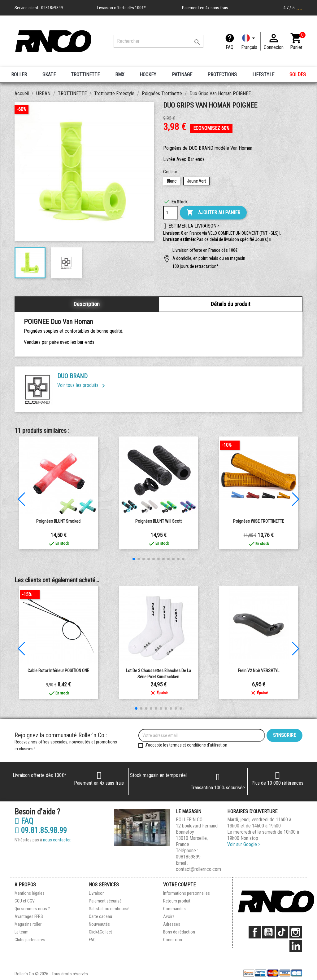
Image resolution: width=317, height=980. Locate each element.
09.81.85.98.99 (41, 831)
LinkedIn (296, 946)
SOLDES (298, 75)
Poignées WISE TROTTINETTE (259, 521)
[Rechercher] (158, 41)
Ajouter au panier (213, 213)
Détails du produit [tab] (231, 304)
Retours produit (177, 901)
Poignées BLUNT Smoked (58, 521)
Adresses (172, 924)
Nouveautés (99, 924)
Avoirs (169, 916)
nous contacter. (57, 840)
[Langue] (249, 41)
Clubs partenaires (30, 940)
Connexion (173, 940)
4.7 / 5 (293, 8)
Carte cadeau (100, 916)
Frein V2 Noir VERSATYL (259, 671)
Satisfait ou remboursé (109, 909)
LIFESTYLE (263, 75)
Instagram (296, 932)
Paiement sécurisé (105, 901)
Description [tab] (87, 304)
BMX (120, 75)
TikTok (282, 932)
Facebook (255, 932)
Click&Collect (100, 932)
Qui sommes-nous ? (32, 909)
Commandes (174, 909)
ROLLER (19, 75)
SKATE (49, 75)
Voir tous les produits (82, 385)
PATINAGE (182, 75)
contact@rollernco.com (198, 869)
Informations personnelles (187, 893)
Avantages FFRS (29, 916)
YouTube (268, 932)
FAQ (230, 47)
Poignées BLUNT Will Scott (158, 521)
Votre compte (179, 885)
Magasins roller (28, 924)
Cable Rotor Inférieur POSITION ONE (58, 671)
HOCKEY (148, 75)
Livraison (97, 893)
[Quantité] (171, 213)
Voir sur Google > (244, 844)
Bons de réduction (179, 932)
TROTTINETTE (85, 75)
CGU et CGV (25, 901)
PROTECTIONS (222, 75)
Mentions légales (30, 893)
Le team (22, 932)
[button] (270, 240)
